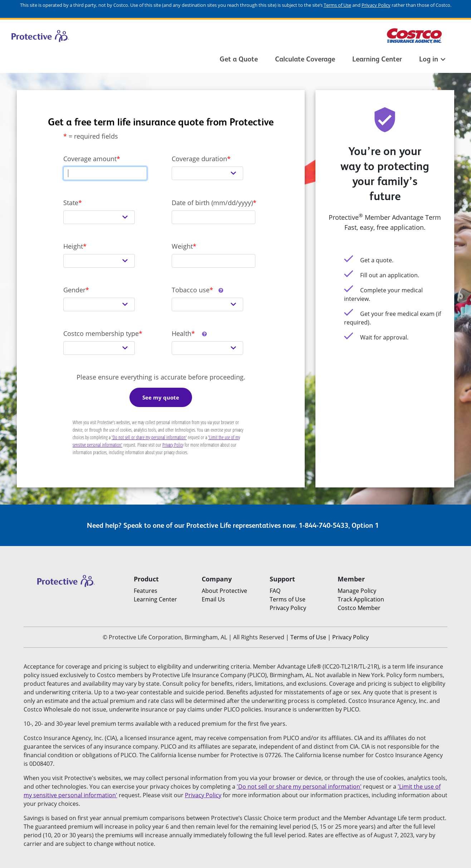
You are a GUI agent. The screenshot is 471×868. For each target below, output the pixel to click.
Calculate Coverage (305, 59)
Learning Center (377, 59)
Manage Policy (357, 591)
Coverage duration (199, 159)
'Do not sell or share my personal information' (149, 437)
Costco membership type (101, 333)
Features (146, 591)
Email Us (213, 599)
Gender (74, 290)
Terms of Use (337, 5)
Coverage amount (90, 159)
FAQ (275, 591)
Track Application (361, 599)
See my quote (161, 397)
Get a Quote (239, 59)
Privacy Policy (376, 5)
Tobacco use (198, 290)
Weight (182, 246)
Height (73, 246)
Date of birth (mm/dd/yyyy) (212, 203)
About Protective (224, 591)
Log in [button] (432, 59)
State (71, 203)
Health (190, 333)
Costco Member (359, 608)
